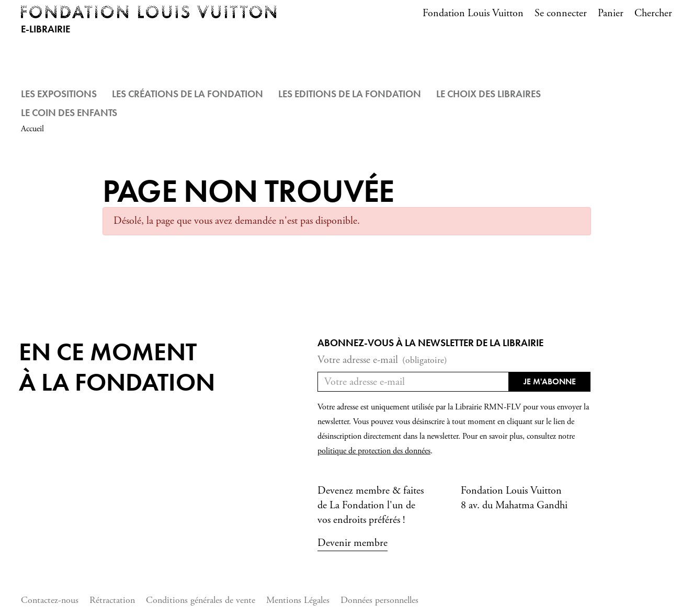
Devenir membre (353, 543)
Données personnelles (379, 600)
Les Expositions (59, 94)
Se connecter (561, 13)
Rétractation (112, 600)
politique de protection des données (374, 451)
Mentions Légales (298, 600)
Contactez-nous (50, 600)
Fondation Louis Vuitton (473, 13)
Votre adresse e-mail (382, 360)
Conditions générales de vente (201, 600)
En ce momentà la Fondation (117, 367)
